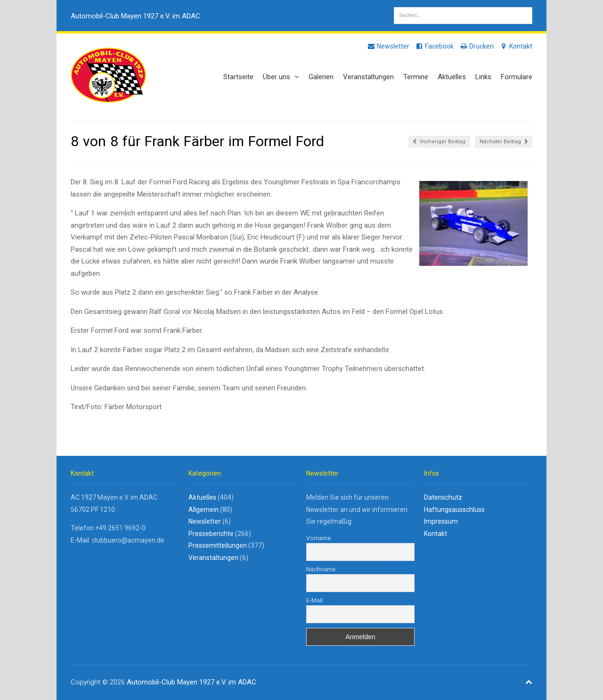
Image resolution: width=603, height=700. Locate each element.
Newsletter (388, 46)
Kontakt (516, 46)
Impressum (441, 521)
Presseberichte (211, 534)
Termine (416, 77)
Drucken (477, 46)
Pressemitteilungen (218, 545)
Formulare (517, 77)
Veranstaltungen (368, 77)
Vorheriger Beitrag (439, 142)
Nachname (321, 569)
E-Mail (314, 600)
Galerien (321, 77)
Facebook (434, 46)
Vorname (318, 538)
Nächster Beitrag (504, 142)
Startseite (238, 77)
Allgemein (204, 510)
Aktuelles (452, 77)
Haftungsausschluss (454, 510)
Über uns (281, 77)
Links (483, 77)
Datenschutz (443, 497)
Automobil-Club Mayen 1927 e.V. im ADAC (135, 16)
